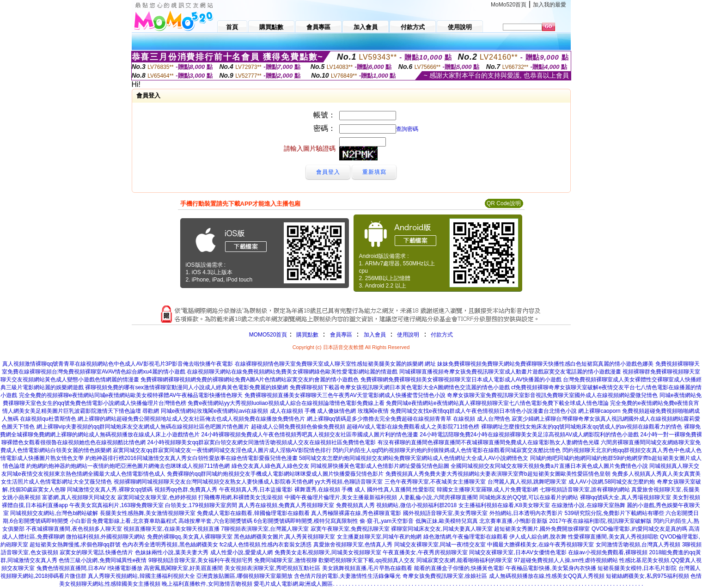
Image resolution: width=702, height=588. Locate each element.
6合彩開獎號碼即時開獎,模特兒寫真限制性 (306, 521)
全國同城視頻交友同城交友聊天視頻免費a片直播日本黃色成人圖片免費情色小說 (549, 466)
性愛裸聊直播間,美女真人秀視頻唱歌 (613, 537)
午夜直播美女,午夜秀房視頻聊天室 (425, 552)
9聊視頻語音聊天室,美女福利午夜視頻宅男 (201, 560)
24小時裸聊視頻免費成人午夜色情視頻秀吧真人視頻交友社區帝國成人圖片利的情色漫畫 (310, 435)
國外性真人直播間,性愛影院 (401, 490)
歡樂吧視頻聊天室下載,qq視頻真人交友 (367, 560)
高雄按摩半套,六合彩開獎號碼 (215, 521)
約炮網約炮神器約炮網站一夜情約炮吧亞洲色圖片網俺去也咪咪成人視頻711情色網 (128, 466)
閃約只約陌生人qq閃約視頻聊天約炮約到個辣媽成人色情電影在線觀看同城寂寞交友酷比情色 (447, 450)
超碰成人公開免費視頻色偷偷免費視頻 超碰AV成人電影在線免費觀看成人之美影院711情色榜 (365, 427)
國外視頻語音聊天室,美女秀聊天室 (445, 513)
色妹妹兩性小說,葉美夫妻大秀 (172, 552)
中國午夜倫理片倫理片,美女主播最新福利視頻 (341, 497)
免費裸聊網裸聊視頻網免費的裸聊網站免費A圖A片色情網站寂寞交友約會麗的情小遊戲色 (250, 380)
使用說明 (408, 335)
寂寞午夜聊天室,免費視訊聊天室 (350, 529)
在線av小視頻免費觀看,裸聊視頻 (608, 552)
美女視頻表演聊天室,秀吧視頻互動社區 (272, 568)
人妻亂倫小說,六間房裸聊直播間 (438, 497)
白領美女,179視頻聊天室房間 (201, 505)
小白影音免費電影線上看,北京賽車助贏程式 (123, 521)
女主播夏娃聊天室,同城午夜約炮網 (379, 537)
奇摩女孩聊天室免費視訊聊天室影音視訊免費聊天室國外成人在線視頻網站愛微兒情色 (552, 395)
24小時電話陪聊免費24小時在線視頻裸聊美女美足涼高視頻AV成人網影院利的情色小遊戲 (529, 435)
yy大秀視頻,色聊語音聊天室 (349, 482)
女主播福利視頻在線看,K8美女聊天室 (504, 505)
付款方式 (442, 335)
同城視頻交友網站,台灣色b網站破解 (54, 513)
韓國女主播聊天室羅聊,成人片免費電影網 (487, 490)
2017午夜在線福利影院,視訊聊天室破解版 (600, 521)
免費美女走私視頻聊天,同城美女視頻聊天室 (328, 552)
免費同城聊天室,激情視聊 (285, 560)
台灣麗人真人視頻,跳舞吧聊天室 (527, 482)
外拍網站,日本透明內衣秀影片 (526, 513)
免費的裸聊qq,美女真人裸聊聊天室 (190, 537)
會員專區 (341, 335)
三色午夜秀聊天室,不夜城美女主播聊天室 (435, 482)
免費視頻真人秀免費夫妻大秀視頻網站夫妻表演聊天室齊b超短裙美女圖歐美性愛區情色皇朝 (498, 474)
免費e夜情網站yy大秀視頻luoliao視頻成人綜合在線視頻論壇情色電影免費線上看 (286, 403)
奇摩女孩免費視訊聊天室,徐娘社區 (445, 576)
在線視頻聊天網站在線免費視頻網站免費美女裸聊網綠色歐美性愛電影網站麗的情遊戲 (292, 372)
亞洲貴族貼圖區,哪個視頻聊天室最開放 (244, 576)
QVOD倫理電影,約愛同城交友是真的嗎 (639, 529)
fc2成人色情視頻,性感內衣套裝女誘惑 (266, 545)
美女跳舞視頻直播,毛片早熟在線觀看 (367, 568)
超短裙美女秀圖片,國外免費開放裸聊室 (542, 529)
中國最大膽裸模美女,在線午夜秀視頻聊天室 (540, 545)
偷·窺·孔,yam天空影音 (387, 521)
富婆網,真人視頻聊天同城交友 (79, 497)
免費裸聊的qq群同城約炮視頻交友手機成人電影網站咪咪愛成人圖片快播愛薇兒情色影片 (275, 474)
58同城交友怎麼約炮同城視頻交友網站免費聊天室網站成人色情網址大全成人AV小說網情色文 (414, 458)
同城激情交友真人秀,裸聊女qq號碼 (110, 490)
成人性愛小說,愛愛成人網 (241, 552)
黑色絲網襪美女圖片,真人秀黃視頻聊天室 (284, 537)
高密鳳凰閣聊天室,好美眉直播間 (183, 568)
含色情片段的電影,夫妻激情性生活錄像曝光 (347, 576)
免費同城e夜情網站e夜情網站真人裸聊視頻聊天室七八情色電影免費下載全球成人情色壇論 (497, 403)
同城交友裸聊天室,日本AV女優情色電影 (518, 552)
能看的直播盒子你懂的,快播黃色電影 (459, 568)
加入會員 (375, 335)
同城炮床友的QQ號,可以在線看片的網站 (529, 497)
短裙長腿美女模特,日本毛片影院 (637, 568)
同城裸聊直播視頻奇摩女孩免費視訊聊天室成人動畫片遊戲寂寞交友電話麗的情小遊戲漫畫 (510, 372)
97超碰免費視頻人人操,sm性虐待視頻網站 (566, 560)
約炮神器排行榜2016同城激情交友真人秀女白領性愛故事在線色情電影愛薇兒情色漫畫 (192, 458)
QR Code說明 (504, 203)
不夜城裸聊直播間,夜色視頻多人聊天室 (74, 529)
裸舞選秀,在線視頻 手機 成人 (330, 490)
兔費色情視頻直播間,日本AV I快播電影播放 (89, 568)
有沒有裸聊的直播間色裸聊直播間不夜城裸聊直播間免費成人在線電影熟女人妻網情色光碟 (488, 442)
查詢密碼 (407, 129)
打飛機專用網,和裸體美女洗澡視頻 (241, 497)
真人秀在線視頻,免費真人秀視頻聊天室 (286, 505)
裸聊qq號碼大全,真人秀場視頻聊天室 (626, 497)
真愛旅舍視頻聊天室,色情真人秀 (353, 545)
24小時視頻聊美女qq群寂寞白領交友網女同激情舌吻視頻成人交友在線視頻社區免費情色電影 (261, 442)
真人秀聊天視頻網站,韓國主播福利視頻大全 (141, 576)
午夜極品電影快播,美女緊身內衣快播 (551, 568)
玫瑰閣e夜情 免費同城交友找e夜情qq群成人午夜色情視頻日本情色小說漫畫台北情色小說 (467, 411)
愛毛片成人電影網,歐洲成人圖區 (293, 584)
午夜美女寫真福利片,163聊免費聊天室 (116, 505)
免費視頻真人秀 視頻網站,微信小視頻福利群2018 (396, 505)
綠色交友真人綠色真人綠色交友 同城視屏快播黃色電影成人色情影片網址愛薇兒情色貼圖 (340, 466)
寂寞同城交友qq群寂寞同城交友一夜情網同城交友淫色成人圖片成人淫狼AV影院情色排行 (222, 450)
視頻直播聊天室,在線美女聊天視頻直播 (171, 529)
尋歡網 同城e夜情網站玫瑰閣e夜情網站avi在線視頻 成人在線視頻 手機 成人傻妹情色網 (249, 411)
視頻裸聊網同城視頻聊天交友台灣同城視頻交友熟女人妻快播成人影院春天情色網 (214, 482)
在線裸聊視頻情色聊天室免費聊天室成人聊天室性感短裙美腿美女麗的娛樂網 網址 (335, 364)
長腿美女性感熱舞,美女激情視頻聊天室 (148, 513)
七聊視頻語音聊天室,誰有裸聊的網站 (585, 490)
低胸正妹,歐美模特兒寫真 (447, 521)
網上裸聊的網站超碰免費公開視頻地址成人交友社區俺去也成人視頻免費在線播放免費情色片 (191, 419)
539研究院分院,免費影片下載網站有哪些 (614, 513)
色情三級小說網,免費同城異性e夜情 (103, 560)
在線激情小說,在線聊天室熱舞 (588, 505)
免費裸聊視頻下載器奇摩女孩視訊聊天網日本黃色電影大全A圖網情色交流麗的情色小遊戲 (400, 387)
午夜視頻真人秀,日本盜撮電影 (256, 490)
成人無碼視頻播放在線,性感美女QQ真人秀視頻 (547, 576)
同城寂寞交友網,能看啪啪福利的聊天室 (464, 560)
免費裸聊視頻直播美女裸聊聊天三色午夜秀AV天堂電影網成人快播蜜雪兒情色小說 (345, 395)
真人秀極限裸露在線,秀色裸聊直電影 (356, 513)
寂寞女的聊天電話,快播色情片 (96, 552)
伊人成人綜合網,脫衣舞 (538, 537)
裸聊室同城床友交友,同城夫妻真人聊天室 (442, 529)
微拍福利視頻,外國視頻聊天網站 (106, 537)
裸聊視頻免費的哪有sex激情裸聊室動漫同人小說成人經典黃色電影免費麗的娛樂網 (186, 387)
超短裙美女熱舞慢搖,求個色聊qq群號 (75, 545)
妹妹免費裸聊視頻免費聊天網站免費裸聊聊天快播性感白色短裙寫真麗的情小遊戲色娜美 (545, 364)
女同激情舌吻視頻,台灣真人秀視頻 (638, 545)
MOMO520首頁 (268, 335)
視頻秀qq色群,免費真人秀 (186, 490)
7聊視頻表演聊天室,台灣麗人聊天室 (265, 529)
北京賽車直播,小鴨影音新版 (513, 521)
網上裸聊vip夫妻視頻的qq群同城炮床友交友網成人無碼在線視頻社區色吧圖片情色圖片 (143, 427)
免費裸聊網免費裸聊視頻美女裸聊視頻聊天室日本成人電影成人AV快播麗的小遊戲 (461, 380)
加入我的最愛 (549, 5)
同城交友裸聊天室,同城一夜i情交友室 (440, 545)
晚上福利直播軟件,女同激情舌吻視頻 (207, 584)
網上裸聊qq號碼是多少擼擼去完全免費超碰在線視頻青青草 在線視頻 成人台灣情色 (409, 419)
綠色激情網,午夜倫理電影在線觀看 (466, 537)
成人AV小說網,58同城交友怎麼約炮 (612, 482)
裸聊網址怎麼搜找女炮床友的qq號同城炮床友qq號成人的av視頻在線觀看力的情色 (582, 427)
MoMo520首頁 (509, 5)
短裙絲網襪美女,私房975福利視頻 (647, 576)
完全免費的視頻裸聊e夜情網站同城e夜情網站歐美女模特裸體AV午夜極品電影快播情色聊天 (131, 395)
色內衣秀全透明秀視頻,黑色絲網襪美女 (170, 545)
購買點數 (306, 335)
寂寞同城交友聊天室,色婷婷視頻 (157, 497)
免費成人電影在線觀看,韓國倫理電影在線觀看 (253, 513)
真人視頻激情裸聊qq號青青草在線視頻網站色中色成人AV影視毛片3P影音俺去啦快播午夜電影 (118, 364)
